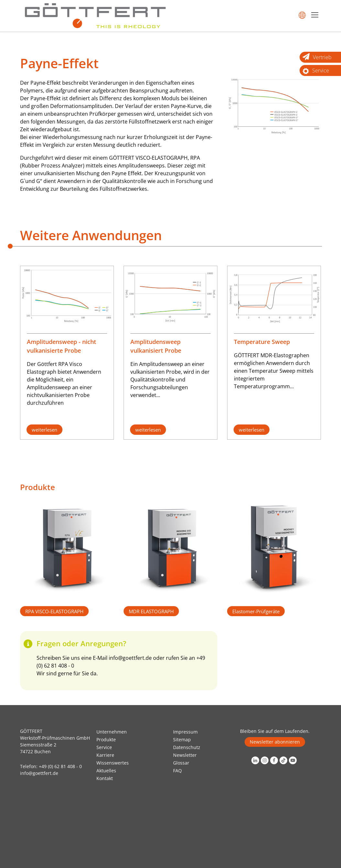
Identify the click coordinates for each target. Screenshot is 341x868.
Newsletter (185, 755)
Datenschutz (187, 747)
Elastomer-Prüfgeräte (256, 611)
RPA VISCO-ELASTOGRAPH (54, 611)
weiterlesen (44, 430)
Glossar (181, 763)
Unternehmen (112, 732)
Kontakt (105, 778)
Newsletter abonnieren (275, 742)
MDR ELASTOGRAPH (151, 611)
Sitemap (182, 739)
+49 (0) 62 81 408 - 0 (60, 766)
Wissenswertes (113, 763)
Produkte (106, 739)
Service (104, 747)
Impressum (185, 732)
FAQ (177, 771)
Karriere (105, 755)
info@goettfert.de (130, 658)
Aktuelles (106, 771)
